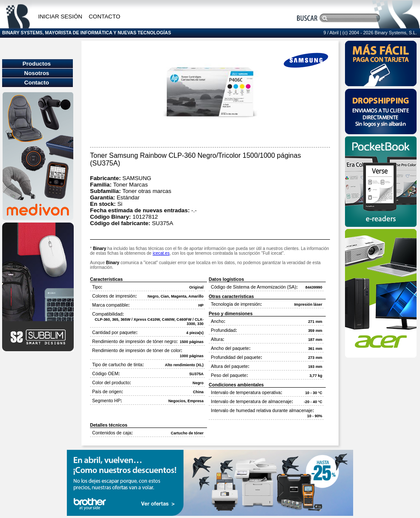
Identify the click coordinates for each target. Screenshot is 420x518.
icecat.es (161, 253)
